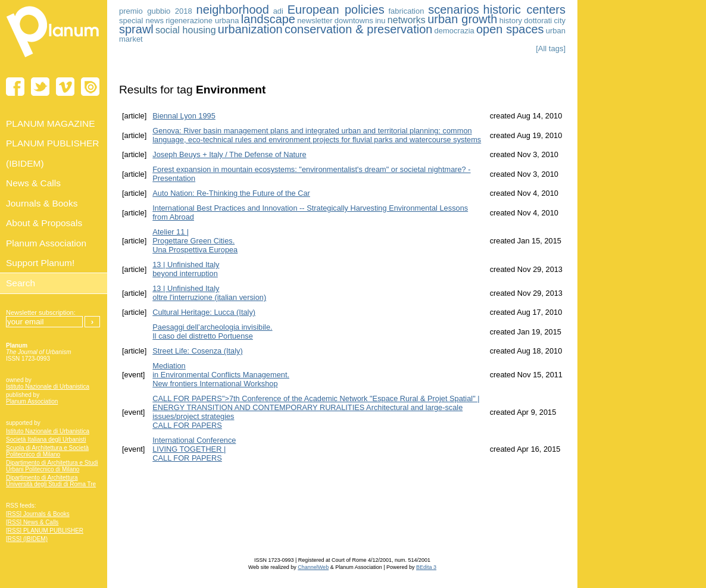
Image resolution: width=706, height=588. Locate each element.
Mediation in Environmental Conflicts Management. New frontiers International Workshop (221, 375)
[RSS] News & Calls (32, 522)
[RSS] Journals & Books (38, 514)
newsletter (315, 21)
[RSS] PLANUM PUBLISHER (45, 531)
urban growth (462, 19)
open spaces (510, 29)
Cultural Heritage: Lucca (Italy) (204, 312)
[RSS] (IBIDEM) (27, 539)
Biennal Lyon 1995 (184, 116)
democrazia (454, 31)
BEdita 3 (426, 567)
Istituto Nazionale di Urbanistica (48, 387)
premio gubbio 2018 (156, 11)
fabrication (406, 11)
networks (407, 20)
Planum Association (32, 401)
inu (380, 21)
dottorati (538, 21)
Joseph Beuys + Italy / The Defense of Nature (229, 154)
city (560, 21)
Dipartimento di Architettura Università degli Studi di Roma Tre (51, 481)
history (511, 21)
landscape (268, 19)
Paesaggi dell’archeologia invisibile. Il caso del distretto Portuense (212, 331)
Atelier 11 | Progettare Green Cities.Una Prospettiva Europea (195, 241)
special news (141, 21)
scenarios (454, 10)
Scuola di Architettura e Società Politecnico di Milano (47, 451)
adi (278, 11)
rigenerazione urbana (202, 21)
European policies (336, 10)
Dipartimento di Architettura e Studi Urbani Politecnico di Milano (52, 466)
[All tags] (551, 49)
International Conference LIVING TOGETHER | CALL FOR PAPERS (194, 449)
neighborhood (233, 10)
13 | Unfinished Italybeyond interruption (186, 269)
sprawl (136, 29)
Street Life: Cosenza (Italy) (198, 351)
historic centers (524, 10)
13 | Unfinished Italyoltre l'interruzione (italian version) (209, 293)
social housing (186, 30)
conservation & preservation (359, 29)
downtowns (354, 21)
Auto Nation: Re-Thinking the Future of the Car (231, 193)
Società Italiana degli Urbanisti (46, 440)
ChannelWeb (313, 567)
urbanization (250, 29)
